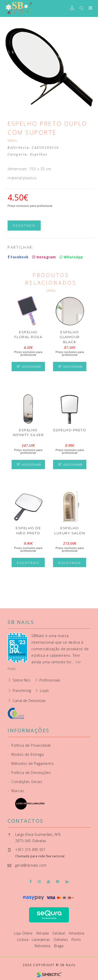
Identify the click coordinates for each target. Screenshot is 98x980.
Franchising (22, 690)
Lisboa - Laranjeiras (34, 939)
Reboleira (43, 946)
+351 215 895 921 (30, 850)
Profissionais (50, 680)
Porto (76, 939)
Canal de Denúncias (29, 701)
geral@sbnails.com (31, 865)
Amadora (76, 933)
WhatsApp (71, 257)
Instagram (44, 257)
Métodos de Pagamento (31, 763)
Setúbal (59, 933)
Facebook (18, 257)
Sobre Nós (22, 680)
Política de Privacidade (29, 745)
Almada (43, 933)
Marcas (16, 791)
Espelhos (39, 155)
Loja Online (24, 933)
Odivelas (61, 939)
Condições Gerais (25, 782)
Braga (59, 946)
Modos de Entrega (26, 754)
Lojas (44, 690)
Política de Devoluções (29, 773)
